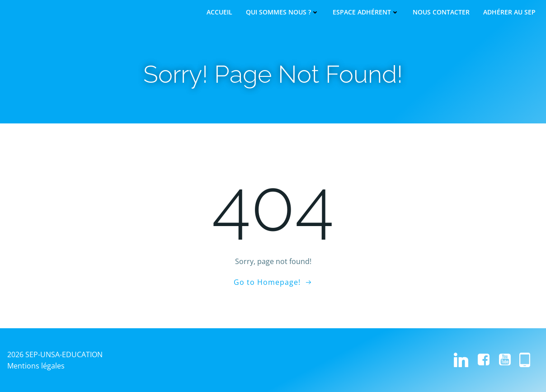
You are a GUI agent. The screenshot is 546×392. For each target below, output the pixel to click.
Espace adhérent (366, 12)
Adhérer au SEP (509, 12)
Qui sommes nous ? (282, 12)
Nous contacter (441, 12)
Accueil (219, 12)
